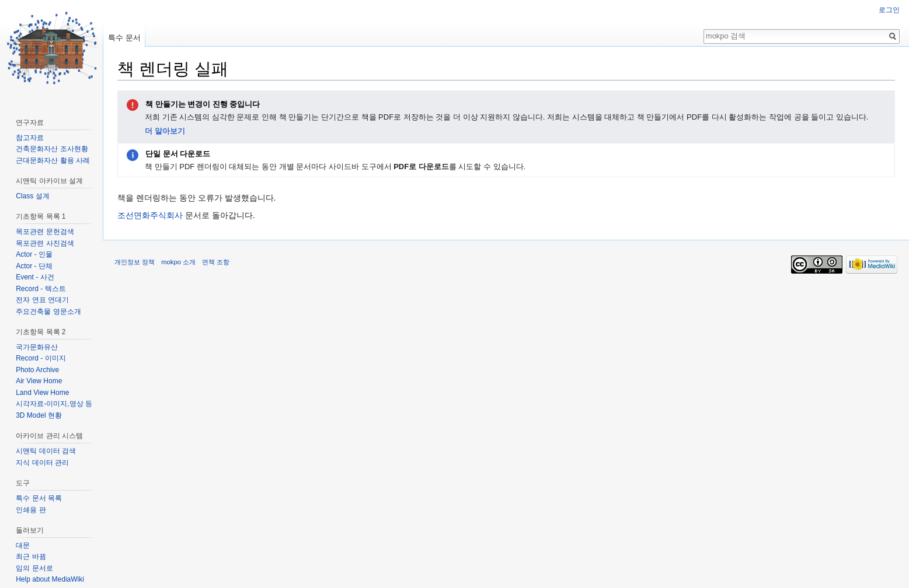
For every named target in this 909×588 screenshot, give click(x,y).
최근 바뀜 (31, 556)
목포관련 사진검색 (45, 243)
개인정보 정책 (135, 262)
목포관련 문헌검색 (45, 232)
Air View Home (39, 381)
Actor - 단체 (34, 266)
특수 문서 (124, 38)
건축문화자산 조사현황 (52, 149)
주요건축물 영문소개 (48, 311)
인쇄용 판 (31, 510)
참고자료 (30, 138)
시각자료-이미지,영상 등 (54, 404)
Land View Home (42, 393)
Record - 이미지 (41, 358)
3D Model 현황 (39, 415)
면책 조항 (216, 262)
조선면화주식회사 (150, 215)
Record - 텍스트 (41, 289)
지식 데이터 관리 (42, 463)
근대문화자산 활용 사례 (53, 160)
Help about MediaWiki (50, 579)
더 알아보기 (165, 131)
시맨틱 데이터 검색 (46, 451)
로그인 (889, 10)
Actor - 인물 (34, 254)
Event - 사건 (35, 277)
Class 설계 (32, 196)
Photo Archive (37, 370)
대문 (23, 545)
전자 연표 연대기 (42, 300)
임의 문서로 (34, 568)
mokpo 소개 (178, 262)
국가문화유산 (37, 347)
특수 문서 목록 (39, 498)
